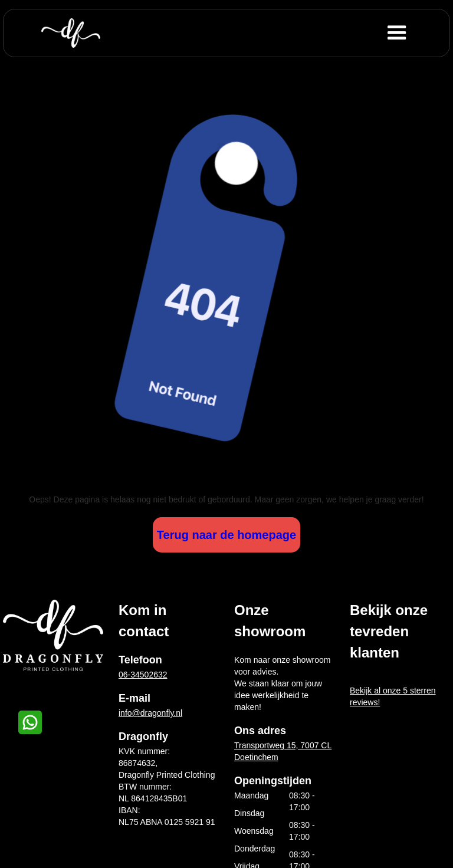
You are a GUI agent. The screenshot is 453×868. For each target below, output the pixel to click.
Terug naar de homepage (226, 535)
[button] (416, 33)
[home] (71, 33)
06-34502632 (143, 675)
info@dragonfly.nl (150, 713)
